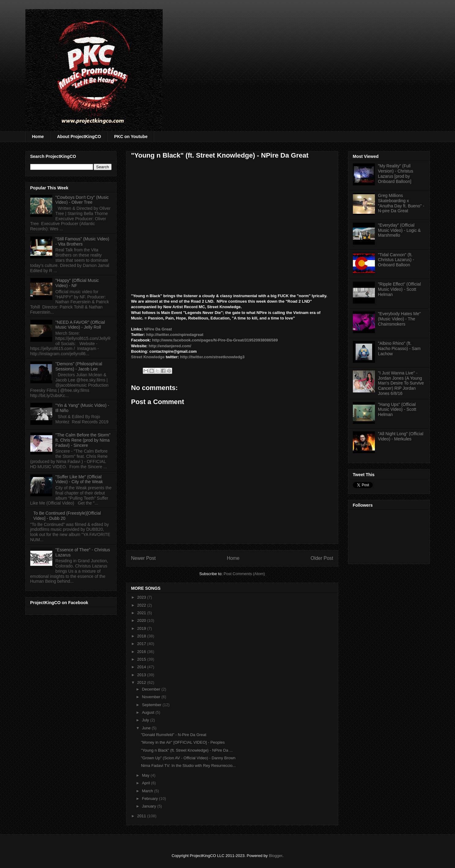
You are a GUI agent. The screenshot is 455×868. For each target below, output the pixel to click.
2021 (142, 613)
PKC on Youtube (131, 137)
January (150, 806)
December (152, 689)
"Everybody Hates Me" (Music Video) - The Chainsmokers (399, 319)
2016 (142, 652)
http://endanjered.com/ (170, 346)
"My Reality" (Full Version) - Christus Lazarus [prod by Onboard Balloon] (396, 173)
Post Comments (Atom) (244, 574)
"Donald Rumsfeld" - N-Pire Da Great (174, 735)
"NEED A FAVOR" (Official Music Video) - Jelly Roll (80, 325)
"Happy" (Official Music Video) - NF (77, 283)
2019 (142, 628)
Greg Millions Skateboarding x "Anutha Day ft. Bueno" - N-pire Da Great (401, 203)
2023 (142, 597)
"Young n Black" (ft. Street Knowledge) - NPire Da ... (187, 750)
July (146, 720)
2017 (142, 644)
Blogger (276, 856)
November (152, 697)
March (148, 791)
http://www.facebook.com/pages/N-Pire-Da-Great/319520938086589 (215, 340)
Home (38, 137)
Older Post (322, 558)
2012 (142, 682)
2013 (142, 675)
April (146, 783)
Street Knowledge (148, 357)
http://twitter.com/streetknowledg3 (212, 357)
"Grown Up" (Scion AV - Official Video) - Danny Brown (188, 758)
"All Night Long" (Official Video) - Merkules (401, 436)
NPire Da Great (158, 329)
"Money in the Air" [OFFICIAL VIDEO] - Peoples (183, 742)
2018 (142, 636)
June (147, 728)
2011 (142, 816)
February (150, 799)
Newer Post (144, 558)
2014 (142, 667)
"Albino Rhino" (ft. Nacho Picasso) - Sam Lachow (399, 348)
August (149, 712)
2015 (142, 659)
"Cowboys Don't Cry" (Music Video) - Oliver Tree (82, 200)
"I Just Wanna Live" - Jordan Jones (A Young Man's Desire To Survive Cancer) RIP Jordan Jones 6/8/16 (401, 383)
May (146, 775)
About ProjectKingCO (79, 137)
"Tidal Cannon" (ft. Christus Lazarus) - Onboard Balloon (396, 260)
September (152, 705)
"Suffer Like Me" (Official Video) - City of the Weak (79, 479)
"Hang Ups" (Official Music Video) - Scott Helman (397, 410)
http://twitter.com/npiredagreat (175, 335)
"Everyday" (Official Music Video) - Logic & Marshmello (399, 230)
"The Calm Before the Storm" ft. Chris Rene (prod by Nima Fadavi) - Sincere (83, 440)
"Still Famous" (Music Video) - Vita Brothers (82, 241)
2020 (142, 620)
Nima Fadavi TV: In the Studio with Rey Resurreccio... (188, 766)
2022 (142, 605)
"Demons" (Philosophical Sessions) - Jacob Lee (79, 366)
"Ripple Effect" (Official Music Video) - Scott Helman (399, 289)
